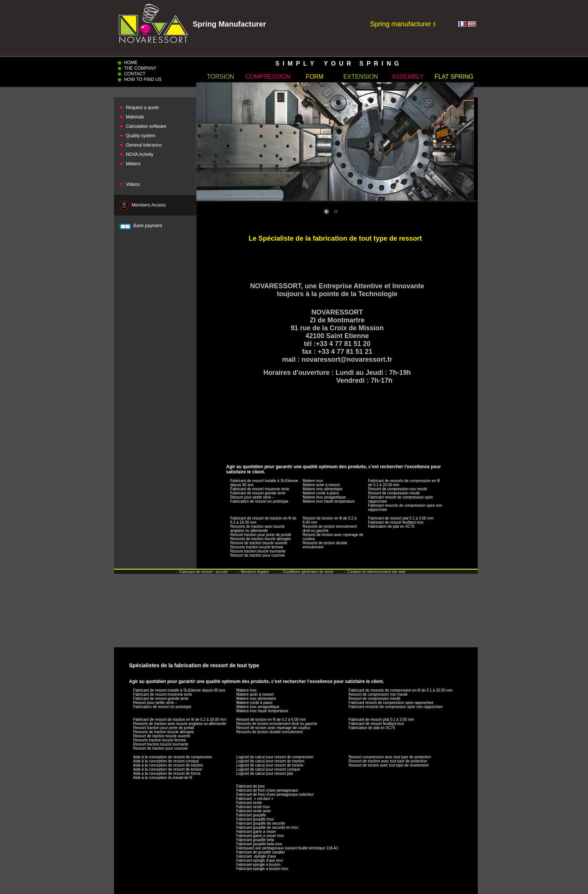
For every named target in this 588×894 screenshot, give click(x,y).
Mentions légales (253, 572)
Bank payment (141, 226)
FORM (315, 77)
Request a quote (139, 108)
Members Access (143, 205)
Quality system (137, 136)
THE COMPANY (137, 68)
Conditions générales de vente (306, 572)
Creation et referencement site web (375, 572)
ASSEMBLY (408, 77)
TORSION (221, 77)
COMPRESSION (268, 77)
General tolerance (141, 145)
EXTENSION (361, 77)
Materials (132, 117)
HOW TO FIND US (140, 79)
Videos (130, 184)
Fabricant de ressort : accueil (202, 572)
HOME (128, 63)
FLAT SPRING (454, 77)
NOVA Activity (136, 154)
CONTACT (132, 74)
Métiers (130, 164)
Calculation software (143, 126)
